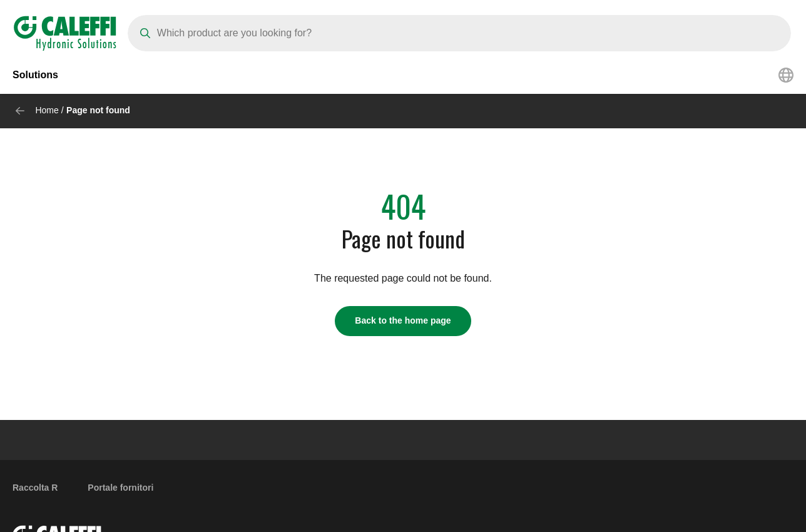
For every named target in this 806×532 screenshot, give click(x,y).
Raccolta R (35, 488)
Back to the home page (403, 320)
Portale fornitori (120, 488)
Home (47, 110)
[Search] (459, 33)
